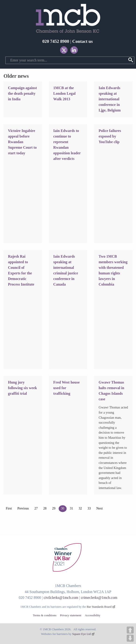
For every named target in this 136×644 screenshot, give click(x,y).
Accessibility (93, 615)
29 (54, 508)
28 (45, 508)
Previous (23, 508)
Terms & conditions (45, 615)
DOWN (130, 638)
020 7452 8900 (56, 41)
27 (36, 508)
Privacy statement (71, 615)
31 (71, 508)
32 (80, 508)
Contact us (82, 41)
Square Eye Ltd (82, 634)
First (9, 508)
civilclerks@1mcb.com (61, 598)
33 (89, 508)
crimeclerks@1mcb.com (99, 598)
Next (100, 508)
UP (130, 630)
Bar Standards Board (99, 607)
